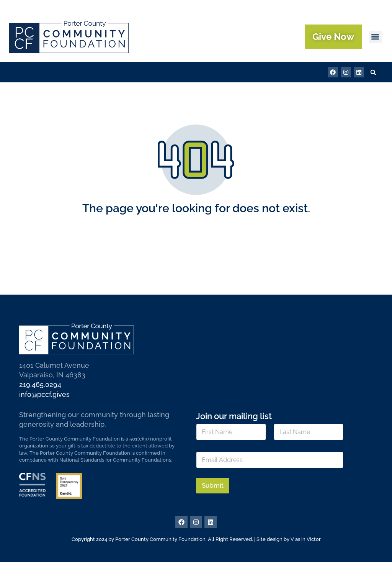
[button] (375, 37)
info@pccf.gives (44, 394)
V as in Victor (306, 539)
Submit (213, 485)
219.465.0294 (40, 384)
